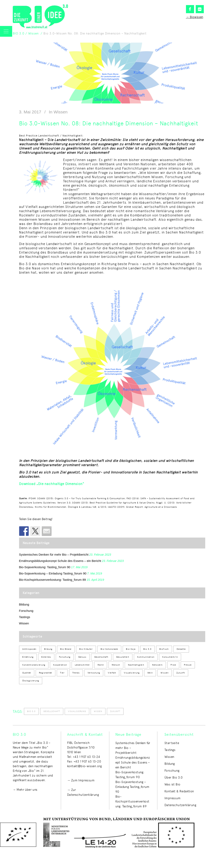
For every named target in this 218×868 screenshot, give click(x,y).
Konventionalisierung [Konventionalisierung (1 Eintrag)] (34, 665)
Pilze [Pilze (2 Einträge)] (173, 665)
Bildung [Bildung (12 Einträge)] (48, 649)
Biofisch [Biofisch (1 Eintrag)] (164, 649)
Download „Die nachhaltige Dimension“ (52, 484)
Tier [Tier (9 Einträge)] (62, 673)
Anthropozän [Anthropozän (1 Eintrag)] (29, 649)
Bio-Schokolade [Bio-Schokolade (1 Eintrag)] (109, 649)
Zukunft (115, 711)
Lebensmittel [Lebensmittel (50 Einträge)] (82, 665)
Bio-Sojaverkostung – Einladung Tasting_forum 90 (53, 573)
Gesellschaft (52, 711)
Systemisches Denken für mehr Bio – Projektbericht (54, 554)
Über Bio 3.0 (174, 778)
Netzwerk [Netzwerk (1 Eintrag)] (157, 665)
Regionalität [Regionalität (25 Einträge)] (46, 673)
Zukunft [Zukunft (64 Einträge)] (181, 673)
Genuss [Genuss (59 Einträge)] (82, 657)
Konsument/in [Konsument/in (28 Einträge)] (170, 657)
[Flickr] (200, 9)
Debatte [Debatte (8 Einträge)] (181, 649)
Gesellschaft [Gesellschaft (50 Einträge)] (101, 657)
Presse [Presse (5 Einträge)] (188, 665)
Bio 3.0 (31, 711)
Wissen (33, 33)
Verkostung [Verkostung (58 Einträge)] (94, 673)
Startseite (172, 743)
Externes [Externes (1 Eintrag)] (46, 657)
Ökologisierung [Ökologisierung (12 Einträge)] (31, 681)
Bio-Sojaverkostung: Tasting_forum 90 (45, 567)
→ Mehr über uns (25, 790)
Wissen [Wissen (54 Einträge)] (165, 673)
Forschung (26, 611)
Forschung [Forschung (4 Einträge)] (65, 657)
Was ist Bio (172, 784)
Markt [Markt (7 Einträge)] (101, 665)
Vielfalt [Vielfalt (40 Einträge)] (112, 673)
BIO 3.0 (19, 33)
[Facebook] (190, 9)
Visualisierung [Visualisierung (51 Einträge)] (132, 673)
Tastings (25, 617)
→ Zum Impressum (81, 780)
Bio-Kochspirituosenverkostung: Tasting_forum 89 (53, 580)
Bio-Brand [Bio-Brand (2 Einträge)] (66, 649)
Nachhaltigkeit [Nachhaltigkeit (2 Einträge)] (136, 665)
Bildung (24, 604)
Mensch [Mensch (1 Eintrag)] (116, 665)
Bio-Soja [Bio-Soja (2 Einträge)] (131, 649)
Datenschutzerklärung (180, 805)
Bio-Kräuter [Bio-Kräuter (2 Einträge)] (86, 649)
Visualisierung (77, 711)
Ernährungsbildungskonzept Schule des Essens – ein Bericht (60, 561)
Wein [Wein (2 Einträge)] (150, 673)
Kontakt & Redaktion (179, 791)
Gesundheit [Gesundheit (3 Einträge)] (123, 657)
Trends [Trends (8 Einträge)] (76, 673)
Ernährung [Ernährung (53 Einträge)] (28, 657)
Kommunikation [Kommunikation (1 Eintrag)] (146, 657)
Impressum (173, 798)
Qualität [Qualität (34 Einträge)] (27, 673)
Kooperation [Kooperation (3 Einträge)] (60, 665)
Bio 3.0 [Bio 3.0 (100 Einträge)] (147, 649)
